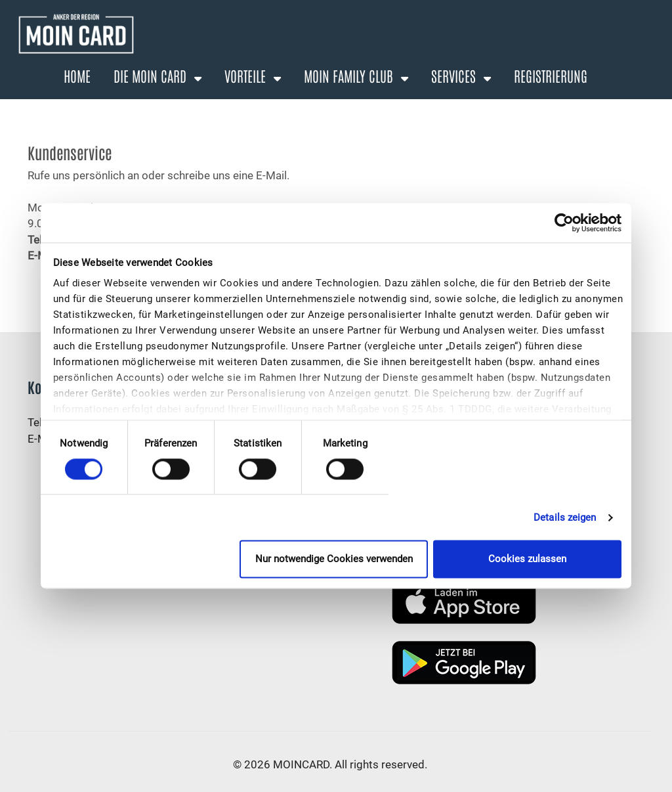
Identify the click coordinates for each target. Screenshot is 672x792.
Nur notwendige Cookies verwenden (334, 560)
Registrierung (551, 76)
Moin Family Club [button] (350, 76)
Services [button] (455, 76)
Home (77, 76)
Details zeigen (565, 517)
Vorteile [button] (247, 76)
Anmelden (539, 108)
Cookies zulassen (527, 560)
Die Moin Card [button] (152, 76)
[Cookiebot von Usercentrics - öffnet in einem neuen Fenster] (564, 223)
